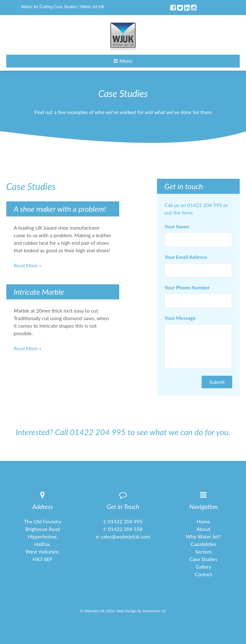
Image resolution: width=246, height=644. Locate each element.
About (204, 529)
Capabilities (203, 544)
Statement (151, 611)
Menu (123, 61)
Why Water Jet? (204, 536)
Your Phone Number (187, 287)
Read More (26, 265)
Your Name (177, 226)
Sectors (204, 551)
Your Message (180, 318)
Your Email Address (186, 257)
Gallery (204, 567)
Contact (203, 574)
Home (203, 521)
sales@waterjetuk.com (126, 536)
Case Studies (203, 559)
